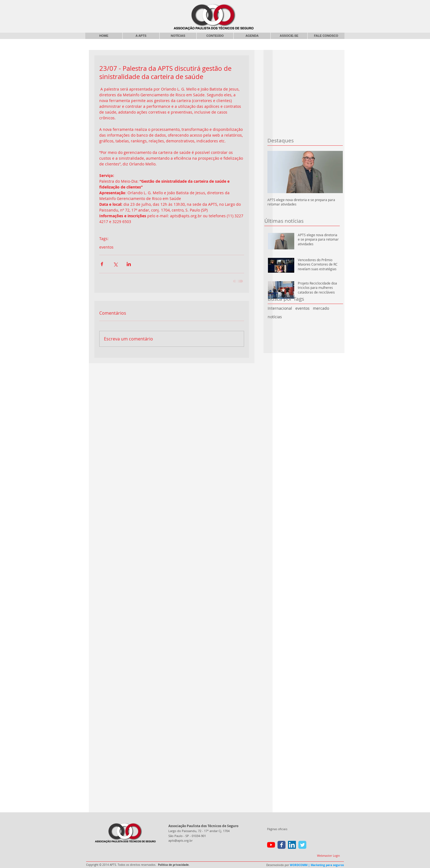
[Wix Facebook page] (282, 845)
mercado (321, 308)
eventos (302, 308)
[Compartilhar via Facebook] (102, 264)
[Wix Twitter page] (302, 845)
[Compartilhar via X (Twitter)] (115, 264)
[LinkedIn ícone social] (292, 845)
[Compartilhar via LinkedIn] (129, 264)
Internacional (280, 308)
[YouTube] (271, 845)
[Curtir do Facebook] (300, 7)
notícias (275, 317)
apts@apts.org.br (180, 840)
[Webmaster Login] (328, 856)
